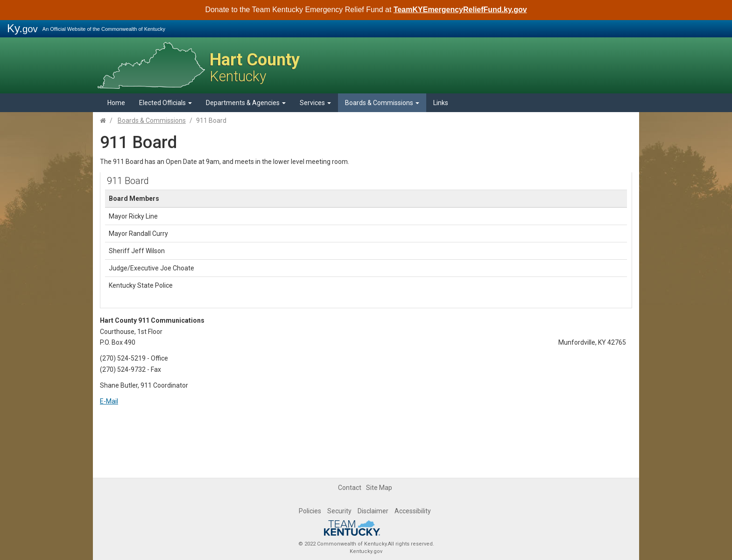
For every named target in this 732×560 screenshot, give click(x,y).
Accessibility (413, 511)
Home (116, 103)
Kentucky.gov (366, 551)
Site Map (379, 488)
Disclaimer (373, 511)
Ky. (22, 28)
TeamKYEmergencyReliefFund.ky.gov (460, 10)
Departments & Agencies (246, 103)
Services (315, 103)
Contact (350, 488)
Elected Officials (165, 103)
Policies (310, 511)
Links (441, 103)
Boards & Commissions (382, 103)
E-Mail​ (109, 401)
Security (339, 511)
